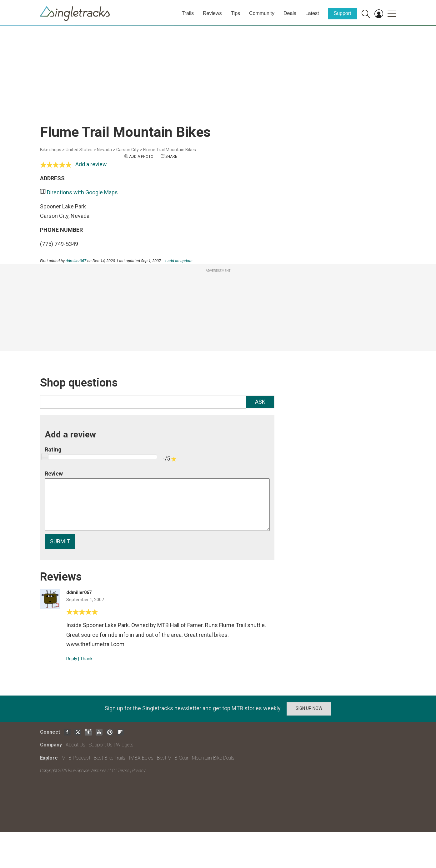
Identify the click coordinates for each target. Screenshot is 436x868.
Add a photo (141, 157)
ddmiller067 (76, 261)
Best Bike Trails (110, 758)
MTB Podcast (76, 758)
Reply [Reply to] (72, 659)
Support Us (101, 745)
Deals (290, 13)
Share (171, 157)
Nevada (104, 150)
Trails (188, 13)
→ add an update (178, 261)
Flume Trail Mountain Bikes (170, 150)
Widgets (125, 745)
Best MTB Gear (173, 758)
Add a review (91, 164)
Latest (312, 13)
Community (262, 13)
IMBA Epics (141, 758)
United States (79, 150)
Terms (123, 771)
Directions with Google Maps (82, 192)
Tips (235, 13)
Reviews (212, 13)
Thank (86, 659)
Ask (260, 402)
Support (342, 13)
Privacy (139, 771)
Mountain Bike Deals (213, 758)
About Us (75, 745)
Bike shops (51, 150)
